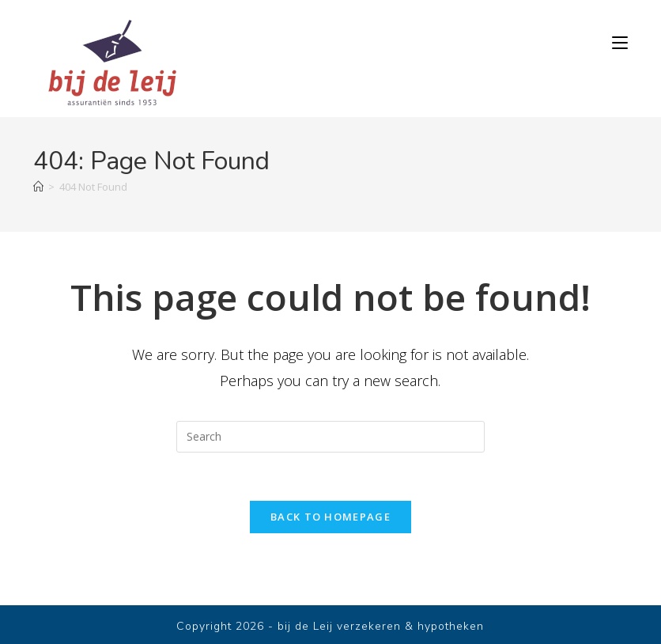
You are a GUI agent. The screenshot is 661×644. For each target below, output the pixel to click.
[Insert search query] (330, 437)
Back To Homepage (330, 517)
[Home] (38, 187)
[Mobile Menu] (620, 43)
